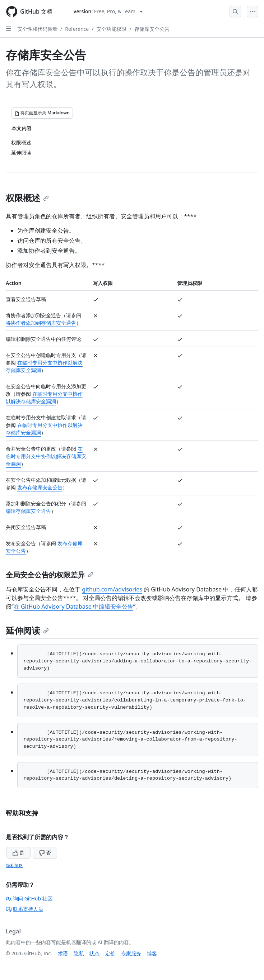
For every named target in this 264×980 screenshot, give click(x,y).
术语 (63, 953)
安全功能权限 (111, 29)
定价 (110, 953)
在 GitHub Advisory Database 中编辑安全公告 (73, 606)
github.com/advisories (112, 589)
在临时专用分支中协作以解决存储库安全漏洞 (46, 456)
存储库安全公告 (152, 29)
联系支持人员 (24, 909)
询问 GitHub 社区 (29, 898)
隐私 (79, 953)
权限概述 (27, 198)
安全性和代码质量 (37, 29)
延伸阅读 (27, 630)
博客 (152, 953)
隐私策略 (14, 865)
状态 (94, 953)
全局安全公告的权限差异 (50, 575)
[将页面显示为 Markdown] (42, 113)
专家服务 (131, 953)
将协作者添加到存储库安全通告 (41, 323)
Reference (77, 29)
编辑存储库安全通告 (28, 511)
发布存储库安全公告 (40, 487)
